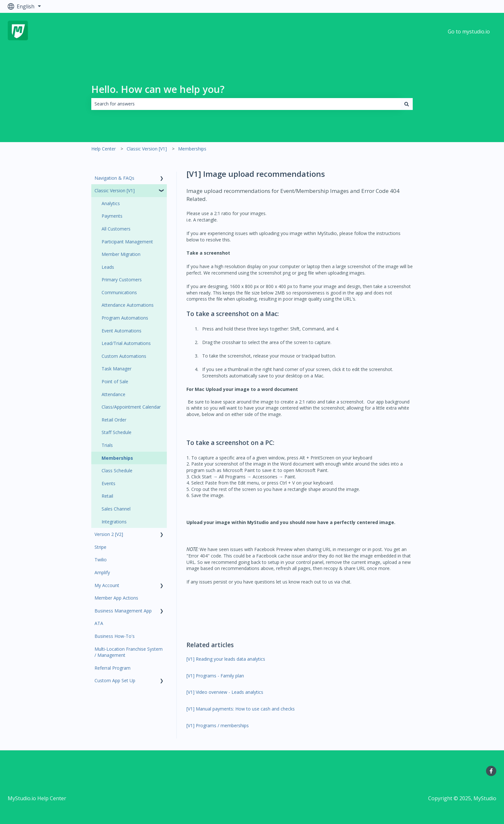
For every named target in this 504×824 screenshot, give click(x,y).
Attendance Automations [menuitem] (128, 305)
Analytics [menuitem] (111, 203)
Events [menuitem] (108, 483)
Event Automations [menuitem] (122, 331)
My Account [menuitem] (107, 585)
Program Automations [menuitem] (125, 318)
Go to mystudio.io (469, 32)
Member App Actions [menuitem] (116, 598)
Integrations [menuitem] (114, 522)
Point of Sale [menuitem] (115, 381)
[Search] (407, 104)
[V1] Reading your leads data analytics (226, 659)
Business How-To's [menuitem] (115, 636)
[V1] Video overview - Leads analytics (225, 692)
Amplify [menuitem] (102, 572)
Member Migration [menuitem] (121, 254)
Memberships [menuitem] (117, 458)
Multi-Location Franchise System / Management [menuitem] (129, 652)
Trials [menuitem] (107, 445)
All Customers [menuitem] (116, 229)
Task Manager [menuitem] (117, 369)
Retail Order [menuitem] (114, 420)
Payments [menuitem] (112, 216)
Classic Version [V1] (147, 149)
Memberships (192, 149)
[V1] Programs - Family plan (215, 676)
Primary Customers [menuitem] (122, 280)
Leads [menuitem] (108, 267)
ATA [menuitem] (99, 623)
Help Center (104, 149)
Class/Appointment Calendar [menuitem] (131, 407)
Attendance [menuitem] (113, 394)
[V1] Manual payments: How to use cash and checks (241, 709)
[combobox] (246, 104)
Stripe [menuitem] (100, 547)
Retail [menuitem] (107, 496)
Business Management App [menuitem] (123, 611)
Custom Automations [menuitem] (124, 356)
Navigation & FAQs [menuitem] (114, 178)
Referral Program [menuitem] (113, 668)
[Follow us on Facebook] (491, 771)
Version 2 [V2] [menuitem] (109, 534)
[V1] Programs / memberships (218, 725)
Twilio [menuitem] (101, 560)
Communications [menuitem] (119, 292)
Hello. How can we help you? (158, 89)
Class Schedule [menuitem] (117, 471)
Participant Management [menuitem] (127, 242)
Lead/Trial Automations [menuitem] (126, 343)
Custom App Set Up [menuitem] (115, 680)
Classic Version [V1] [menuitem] (115, 190)
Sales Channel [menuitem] (116, 509)
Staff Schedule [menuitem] (117, 432)
